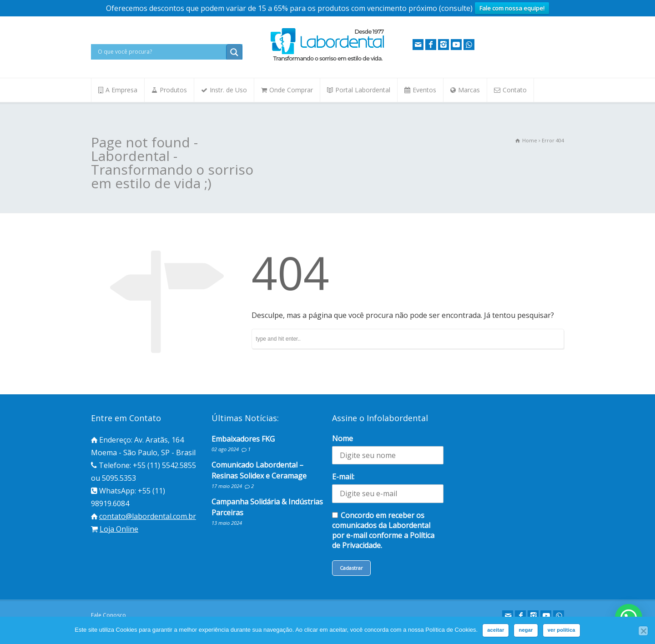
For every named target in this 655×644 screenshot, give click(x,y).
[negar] (643, 631)
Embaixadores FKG (243, 439)
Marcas (469, 90)
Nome (343, 438)
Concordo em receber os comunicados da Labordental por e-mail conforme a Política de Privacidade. (383, 530)
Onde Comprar (291, 90)
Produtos (173, 90)
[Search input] (161, 52)
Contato (515, 90)
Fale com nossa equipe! (512, 8)
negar (526, 630)
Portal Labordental (363, 90)
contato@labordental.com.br (148, 516)
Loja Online (119, 529)
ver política (562, 630)
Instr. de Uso (228, 90)
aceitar (496, 630)
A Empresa (121, 90)
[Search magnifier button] (234, 52)
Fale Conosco (108, 615)
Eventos (424, 90)
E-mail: (343, 477)
